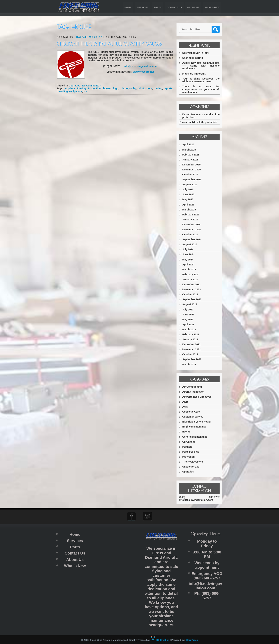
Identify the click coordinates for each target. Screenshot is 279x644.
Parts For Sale (192, 452)
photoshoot (145, 88)
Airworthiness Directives (198, 397)
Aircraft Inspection (194, 392)
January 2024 (191, 279)
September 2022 (193, 359)
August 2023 (191, 304)
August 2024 (191, 244)
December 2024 (192, 225)
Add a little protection (205, 122)
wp (85, 91)
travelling (62, 91)
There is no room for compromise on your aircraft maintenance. (201, 89)
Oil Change (190, 442)
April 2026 (189, 144)
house (107, 88)
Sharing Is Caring (194, 58)
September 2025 (193, 180)
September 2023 (193, 299)
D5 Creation (160, 640)
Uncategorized (192, 467)
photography (128, 88)
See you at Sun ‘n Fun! (197, 53)
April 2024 (189, 265)
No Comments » (92, 86)
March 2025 (190, 210)
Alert (186, 402)
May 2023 (189, 320)
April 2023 (189, 324)
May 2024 (189, 260)
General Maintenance (196, 437)
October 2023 (191, 294)
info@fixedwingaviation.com (140, 66)
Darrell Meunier (89, 37)
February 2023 (192, 334)
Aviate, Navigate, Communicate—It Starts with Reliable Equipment (201, 66)
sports (168, 88)
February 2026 (192, 155)
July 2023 (189, 310)
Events (187, 432)
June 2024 (189, 254)
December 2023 (192, 284)
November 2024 (193, 229)
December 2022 (192, 344)
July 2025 (189, 189)
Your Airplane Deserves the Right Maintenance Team (201, 80)
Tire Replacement (194, 462)
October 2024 (191, 234)
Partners (188, 447)
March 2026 (190, 150)
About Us (193, 7)
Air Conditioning (193, 387)
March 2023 (190, 329)
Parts (158, 7)
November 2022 (193, 349)
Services (143, 7)
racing (158, 88)
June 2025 (189, 194)
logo (115, 88)
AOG (186, 407)
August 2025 (191, 184)
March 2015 (190, 365)
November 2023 (193, 289)
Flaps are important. (195, 74)
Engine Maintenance (195, 427)
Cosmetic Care (192, 412)
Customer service (194, 417)
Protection (189, 457)
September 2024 (193, 239)
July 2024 (189, 249)
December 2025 (192, 165)
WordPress (192, 640)
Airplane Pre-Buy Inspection (83, 88)
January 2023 (191, 339)
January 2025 (191, 220)
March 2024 (190, 270)
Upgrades (74, 86)
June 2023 (189, 315)
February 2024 (192, 275)
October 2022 (191, 354)
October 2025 (191, 175)
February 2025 (192, 215)
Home (128, 7)
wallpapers (76, 91)
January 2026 (191, 160)
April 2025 (189, 205)
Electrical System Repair (198, 422)
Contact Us (174, 7)
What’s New (212, 7)
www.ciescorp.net (143, 72)
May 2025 (189, 199)
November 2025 (193, 170)
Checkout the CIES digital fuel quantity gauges (109, 44)
